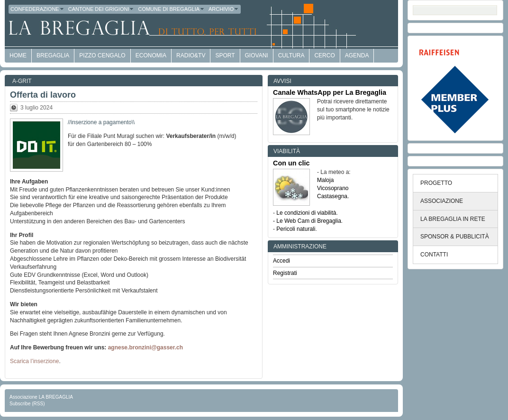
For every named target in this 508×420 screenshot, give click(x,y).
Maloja (325, 180)
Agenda (357, 55)
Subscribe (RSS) (27, 404)
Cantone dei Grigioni (101, 9)
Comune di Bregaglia (171, 9)
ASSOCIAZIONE (442, 201)
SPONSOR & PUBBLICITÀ (455, 237)
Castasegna (332, 196)
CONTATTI (434, 255)
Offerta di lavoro (43, 95)
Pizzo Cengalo (102, 55)
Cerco (324, 55)
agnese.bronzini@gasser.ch (145, 347)
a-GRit (22, 81)
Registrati (285, 273)
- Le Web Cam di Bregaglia (307, 221)
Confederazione (37, 9)
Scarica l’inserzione (34, 361)
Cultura (291, 55)
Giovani (257, 55)
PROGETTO (436, 183)
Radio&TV (191, 55)
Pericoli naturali (296, 229)
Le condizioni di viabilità (306, 213)
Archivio (224, 9)
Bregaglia (53, 55)
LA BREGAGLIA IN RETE (453, 219)
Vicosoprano (333, 188)
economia (151, 55)
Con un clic (291, 163)
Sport (225, 55)
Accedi (281, 261)
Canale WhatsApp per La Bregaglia (330, 92)
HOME (18, 55)
